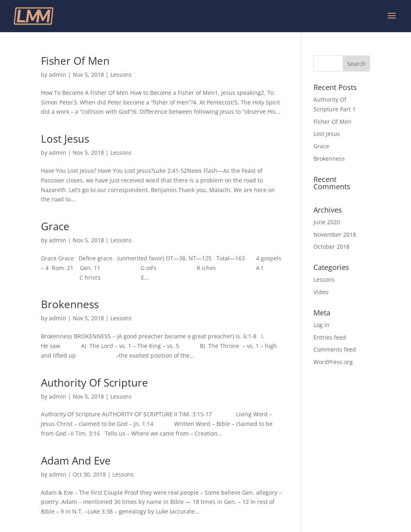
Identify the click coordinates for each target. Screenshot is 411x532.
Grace (55, 226)
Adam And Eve (76, 460)
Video (321, 292)
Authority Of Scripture (95, 383)
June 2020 (327, 222)
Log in (321, 325)
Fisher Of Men (75, 61)
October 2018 (332, 247)
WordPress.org (333, 362)
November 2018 (335, 234)
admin (58, 75)
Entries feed (330, 337)
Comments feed (335, 349)
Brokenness (70, 304)
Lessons (121, 75)
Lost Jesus (65, 139)
